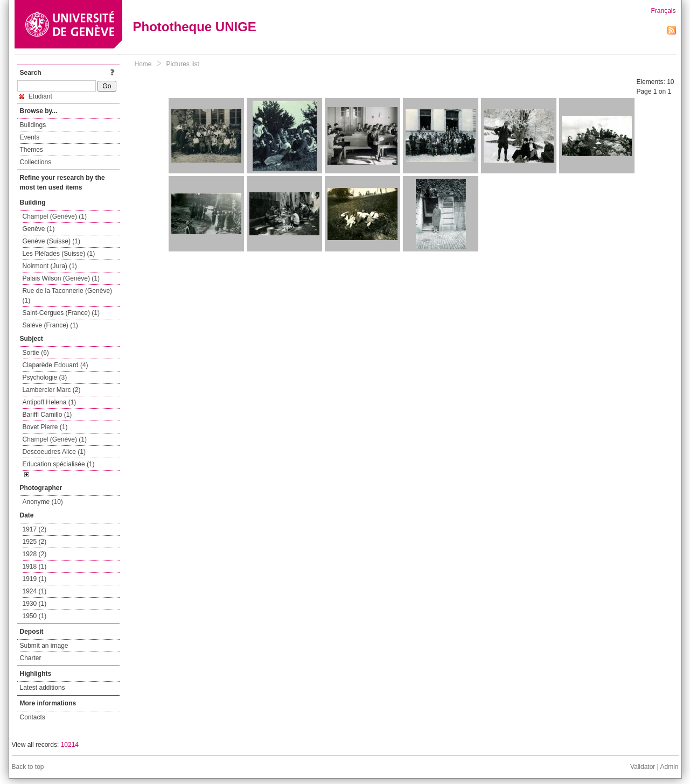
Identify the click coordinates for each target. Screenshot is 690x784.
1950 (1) (35, 616)
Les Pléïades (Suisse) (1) (59, 254)
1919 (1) (35, 579)
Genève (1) (39, 229)
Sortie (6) (36, 353)
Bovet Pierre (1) (45, 427)
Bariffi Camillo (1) (47, 415)
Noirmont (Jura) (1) (50, 266)
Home (143, 64)
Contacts (33, 717)
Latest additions (43, 688)
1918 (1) (35, 566)
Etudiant (36, 96)
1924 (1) (35, 591)
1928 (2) (35, 554)
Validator (643, 767)
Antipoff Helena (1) (50, 402)
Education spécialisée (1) (59, 464)
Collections (36, 162)
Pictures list (183, 64)
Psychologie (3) (45, 377)
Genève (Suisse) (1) (51, 241)
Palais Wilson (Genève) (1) (61, 278)
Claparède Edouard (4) (55, 365)
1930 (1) (35, 604)
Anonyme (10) (43, 502)
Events (30, 137)
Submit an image (44, 646)
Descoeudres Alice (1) (54, 452)
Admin (669, 767)
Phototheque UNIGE (195, 27)
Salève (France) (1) (50, 325)
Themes (32, 150)
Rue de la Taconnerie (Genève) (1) (68, 296)
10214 (70, 745)
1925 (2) (35, 542)
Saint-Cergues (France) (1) (61, 313)
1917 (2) (35, 529)
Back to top (28, 767)
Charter (31, 658)
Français (663, 11)
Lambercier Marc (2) (52, 390)
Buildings (33, 125)
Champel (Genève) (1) (55, 216)
